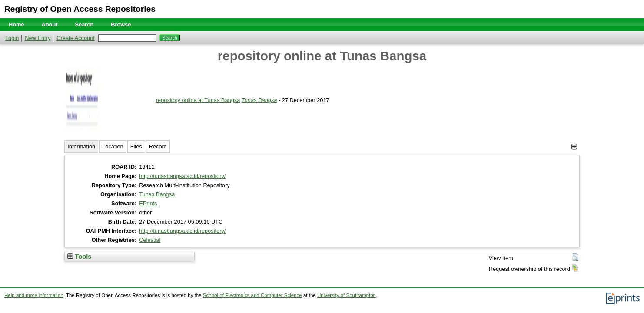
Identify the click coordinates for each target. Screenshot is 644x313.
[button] (575, 257)
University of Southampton (347, 295)
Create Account (76, 38)
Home (17, 25)
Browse (121, 25)
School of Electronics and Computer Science (252, 295)
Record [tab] (158, 147)
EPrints (148, 203)
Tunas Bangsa (259, 100)
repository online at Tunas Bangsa (198, 100)
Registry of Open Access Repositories (80, 9)
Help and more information (34, 295)
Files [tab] (136, 147)
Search (85, 25)
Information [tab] (81, 147)
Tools (79, 257)
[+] (574, 147)
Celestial (150, 240)
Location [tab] (113, 147)
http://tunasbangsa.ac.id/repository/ (182, 176)
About (50, 25)
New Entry (38, 38)
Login (12, 38)
